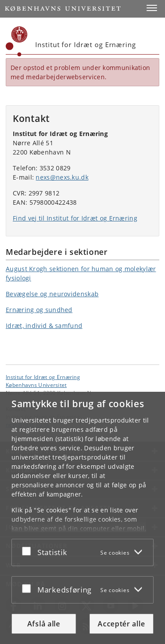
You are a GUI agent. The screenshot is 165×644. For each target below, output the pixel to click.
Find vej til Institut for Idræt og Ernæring (75, 218)
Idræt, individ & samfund (44, 326)
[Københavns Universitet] (17, 41)
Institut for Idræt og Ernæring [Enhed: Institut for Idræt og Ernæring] (43, 377)
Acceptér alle (121, 624)
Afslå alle (44, 624)
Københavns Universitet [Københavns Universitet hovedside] (36, 385)
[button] (152, 8)
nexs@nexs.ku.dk (62, 177)
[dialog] (82, 518)
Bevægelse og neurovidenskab (52, 294)
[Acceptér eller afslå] (29, 551)
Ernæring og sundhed (39, 310)
